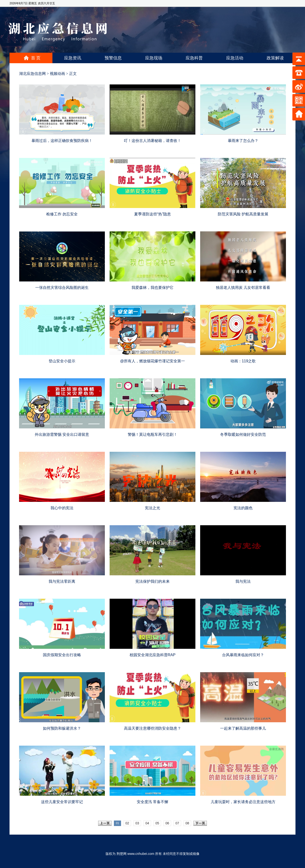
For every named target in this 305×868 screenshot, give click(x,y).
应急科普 (194, 58)
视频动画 (57, 74)
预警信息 (113, 58)
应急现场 (154, 58)
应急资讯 (73, 58)
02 (127, 823)
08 (187, 823)
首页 (36, 58)
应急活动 (235, 58)
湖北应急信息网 (32, 74)
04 (147, 823)
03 (137, 823)
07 (177, 823)
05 (157, 823)
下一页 (200, 823)
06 (167, 823)
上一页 (105, 823)
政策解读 (275, 58)
